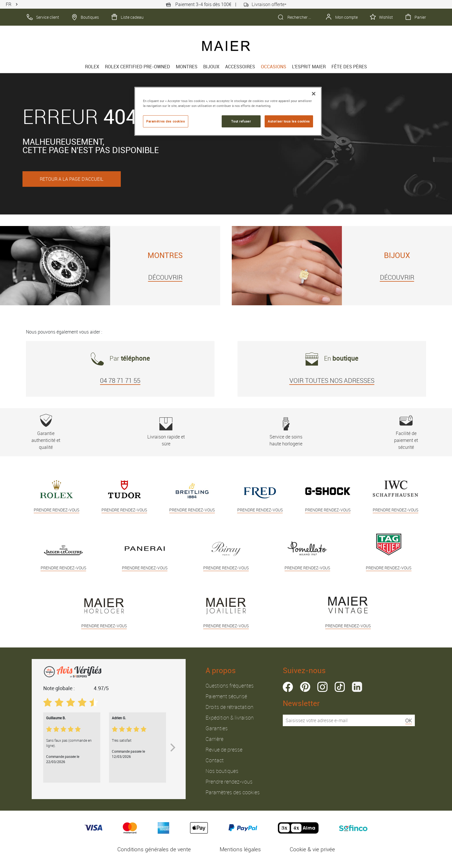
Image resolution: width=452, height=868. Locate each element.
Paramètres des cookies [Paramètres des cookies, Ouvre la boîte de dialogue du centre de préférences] (166, 121)
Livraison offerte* (265, 4)
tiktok (340, 687)
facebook (288, 687)
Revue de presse (224, 750)
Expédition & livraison (230, 718)
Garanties (217, 728)
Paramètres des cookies (233, 792)
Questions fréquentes (230, 686)
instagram (322, 687)
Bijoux (211, 67)
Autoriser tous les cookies (289, 121)
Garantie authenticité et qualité (46, 432)
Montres (187, 67)
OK (409, 720)
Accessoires (240, 67)
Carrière (214, 739)
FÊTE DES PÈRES (349, 67)
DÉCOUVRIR (165, 277)
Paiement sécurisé (226, 696)
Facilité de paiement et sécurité (406, 432)
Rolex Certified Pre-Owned (138, 67)
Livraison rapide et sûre (166, 432)
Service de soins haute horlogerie (286, 432)
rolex (92, 67)
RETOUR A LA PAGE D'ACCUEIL (72, 179)
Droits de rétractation (229, 707)
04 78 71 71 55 (120, 380)
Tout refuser (241, 121)
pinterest (305, 687)
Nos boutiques (222, 771)
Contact (215, 760)
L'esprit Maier (309, 67)
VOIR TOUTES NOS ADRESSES (332, 380)
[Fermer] (314, 94)
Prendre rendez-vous (229, 782)
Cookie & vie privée (312, 849)
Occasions (274, 67)
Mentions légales (240, 849)
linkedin (357, 687)
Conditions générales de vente (154, 849)
